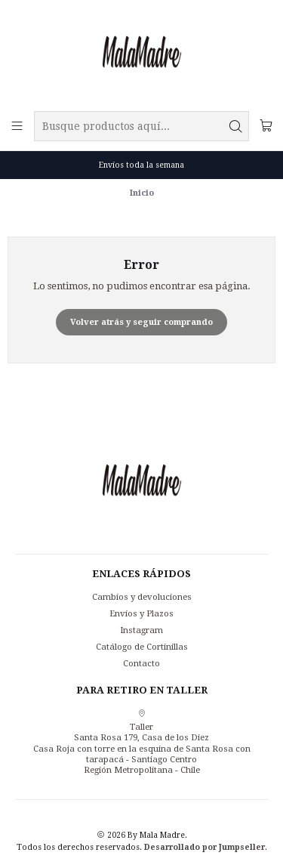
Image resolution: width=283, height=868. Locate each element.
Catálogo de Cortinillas (142, 647)
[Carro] (266, 126)
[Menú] (17, 126)
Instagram (141, 630)
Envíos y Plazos (141, 613)
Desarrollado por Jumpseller (205, 847)
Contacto (141, 663)
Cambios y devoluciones (142, 597)
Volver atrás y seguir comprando (141, 322)
